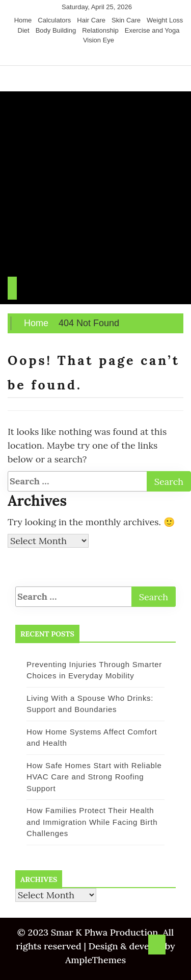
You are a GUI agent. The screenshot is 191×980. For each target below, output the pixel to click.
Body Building (56, 30)
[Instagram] (97, 56)
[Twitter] (88, 56)
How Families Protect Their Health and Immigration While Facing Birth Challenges (92, 822)
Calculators (54, 20)
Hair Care (91, 20)
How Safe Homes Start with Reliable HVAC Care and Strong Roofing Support (94, 777)
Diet (24, 30)
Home (23, 20)
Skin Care (126, 20)
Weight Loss (165, 20)
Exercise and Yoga (152, 30)
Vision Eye (99, 40)
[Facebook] (78, 56)
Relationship (100, 30)
